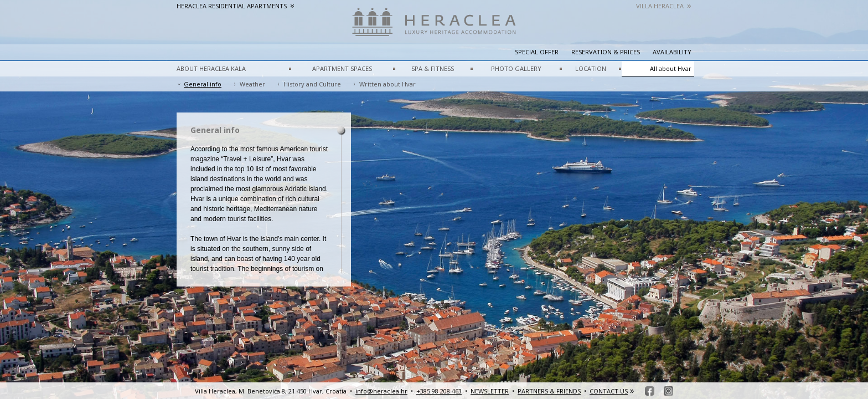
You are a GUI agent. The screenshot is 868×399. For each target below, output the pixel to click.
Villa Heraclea (664, 6)
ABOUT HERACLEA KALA (211, 68)
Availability (672, 52)
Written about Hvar (387, 84)
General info (203, 84)
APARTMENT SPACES (342, 68)
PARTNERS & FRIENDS (549, 391)
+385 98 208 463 (439, 391)
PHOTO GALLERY (516, 68)
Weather (252, 84)
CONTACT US (609, 391)
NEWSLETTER (490, 391)
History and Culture (312, 84)
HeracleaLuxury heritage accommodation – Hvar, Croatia (434, 28)
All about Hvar (671, 68)
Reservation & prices (606, 52)
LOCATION (591, 68)
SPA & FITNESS (433, 68)
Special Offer (537, 52)
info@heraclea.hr (381, 391)
